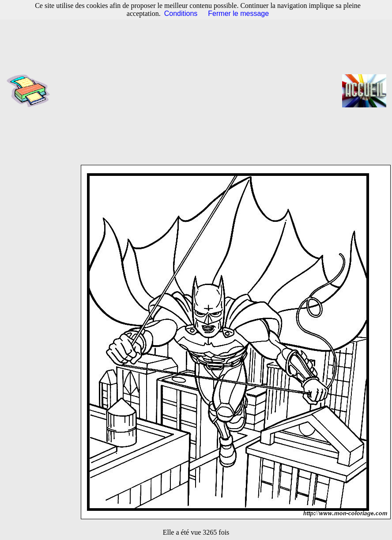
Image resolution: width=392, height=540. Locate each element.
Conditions (181, 13)
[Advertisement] (199, 91)
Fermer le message (238, 13)
